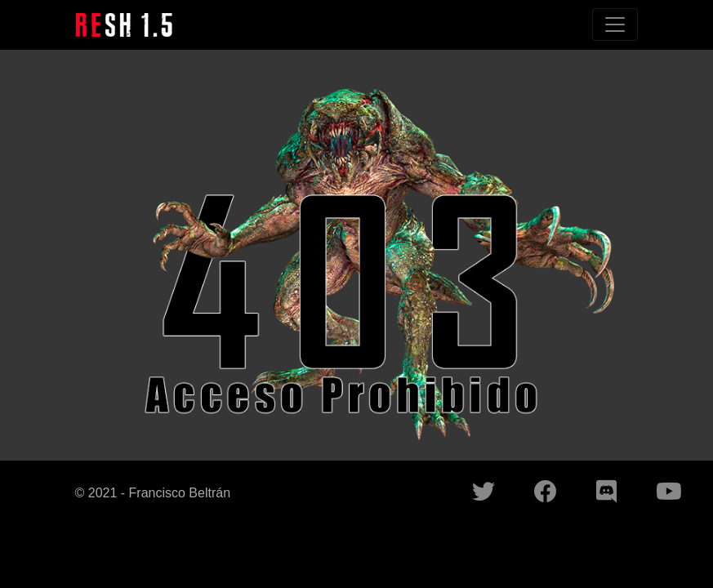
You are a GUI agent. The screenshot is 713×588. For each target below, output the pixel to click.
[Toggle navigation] (615, 24)
